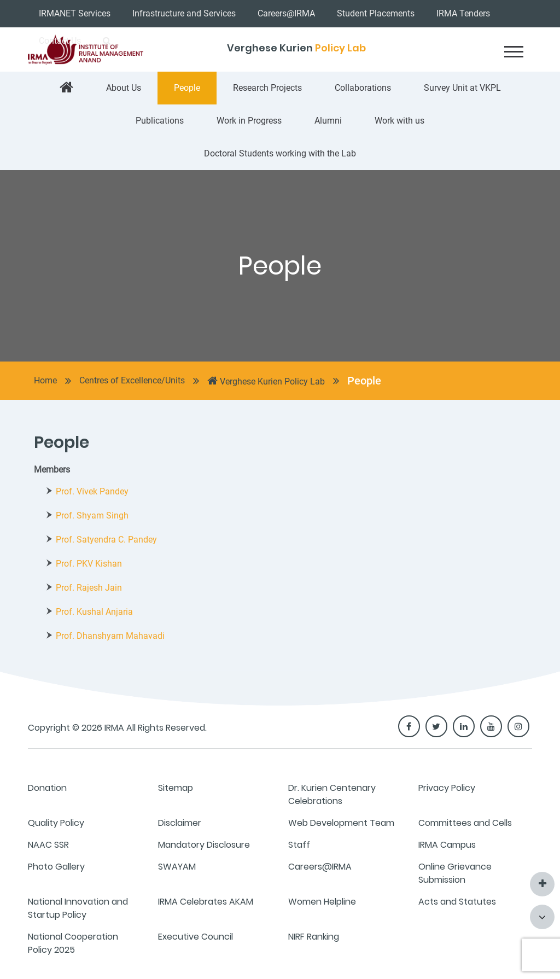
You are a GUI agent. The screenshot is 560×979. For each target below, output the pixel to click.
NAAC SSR (48, 845)
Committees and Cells (465, 823)
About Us (124, 88)
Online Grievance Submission (455, 873)
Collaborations (363, 88)
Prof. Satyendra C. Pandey (106, 540)
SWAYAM (177, 867)
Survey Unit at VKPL (462, 88)
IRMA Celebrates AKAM (206, 902)
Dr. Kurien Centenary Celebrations (332, 794)
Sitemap (176, 788)
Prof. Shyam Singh (92, 515)
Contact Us (60, 41)
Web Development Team (341, 823)
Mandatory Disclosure (204, 845)
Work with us (399, 121)
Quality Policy (56, 823)
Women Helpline (322, 902)
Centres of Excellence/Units (132, 380)
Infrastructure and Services (184, 13)
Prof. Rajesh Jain (89, 588)
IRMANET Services (75, 13)
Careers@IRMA (286, 13)
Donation (47, 788)
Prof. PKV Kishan (89, 564)
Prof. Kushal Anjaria (94, 612)
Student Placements (376, 13)
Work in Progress (249, 121)
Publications (160, 121)
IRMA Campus (447, 845)
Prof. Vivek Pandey (92, 491)
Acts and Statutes (457, 902)
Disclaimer (180, 823)
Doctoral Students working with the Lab (280, 153)
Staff (299, 845)
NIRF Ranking (314, 937)
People (187, 88)
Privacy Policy (447, 788)
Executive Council (196, 937)
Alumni (328, 121)
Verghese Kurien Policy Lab (266, 381)
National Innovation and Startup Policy (78, 908)
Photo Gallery (56, 867)
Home (45, 380)
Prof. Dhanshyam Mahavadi (110, 636)
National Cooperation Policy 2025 (73, 943)
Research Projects (267, 88)
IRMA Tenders (463, 13)
